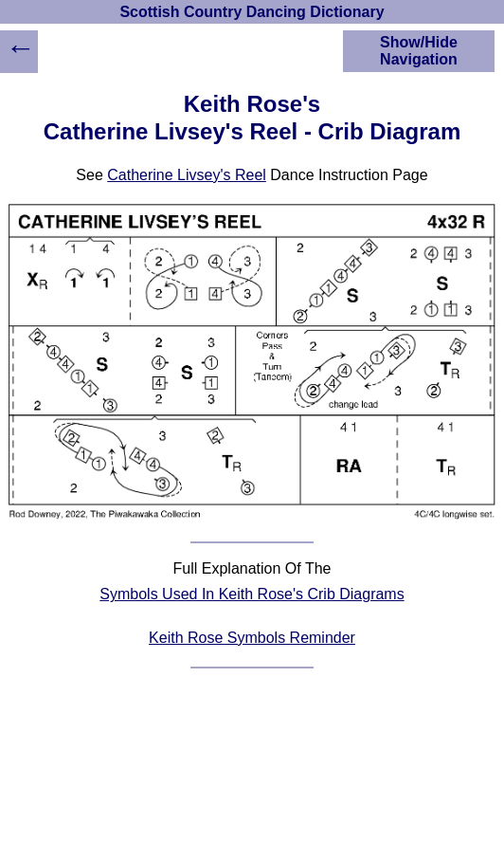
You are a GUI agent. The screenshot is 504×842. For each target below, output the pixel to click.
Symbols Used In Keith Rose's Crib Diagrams (252, 594)
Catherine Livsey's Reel (187, 175)
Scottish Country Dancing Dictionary (252, 12)
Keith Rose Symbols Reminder (252, 638)
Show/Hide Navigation (419, 51)
